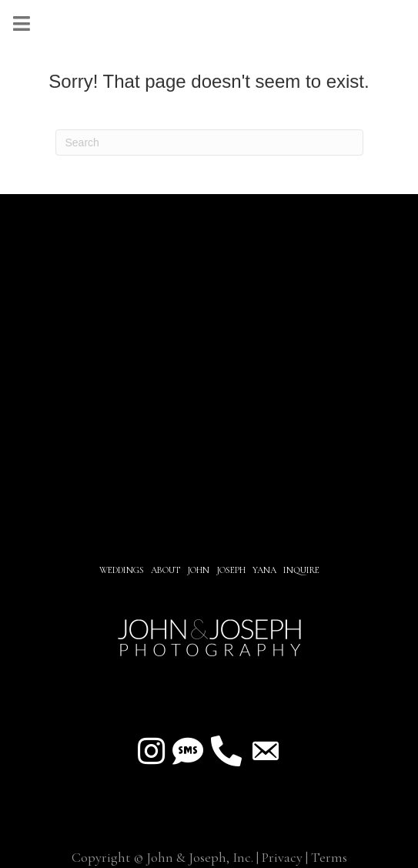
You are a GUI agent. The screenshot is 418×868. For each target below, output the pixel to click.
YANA (264, 570)
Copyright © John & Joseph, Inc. (162, 857)
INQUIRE (301, 570)
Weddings (122, 570)
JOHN (198, 570)
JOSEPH (231, 570)
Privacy (282, 857)
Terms (329, 857)
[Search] (209, 142)
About (167, 570)
